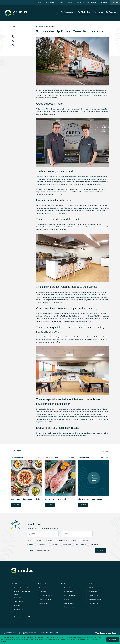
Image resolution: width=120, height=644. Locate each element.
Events (79, 2)
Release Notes (86, 540)
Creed (83, 90)
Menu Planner (18, 602)
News (61, 2)
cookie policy (64, 639)
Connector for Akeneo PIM (22, 617)
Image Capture (19, 609)
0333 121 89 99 (11, 633)
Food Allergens (50, 2)
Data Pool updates (70, 596)
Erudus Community (50, 26)
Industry (50, 540)
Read (16, 505)
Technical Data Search (21, 588)
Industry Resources (91, 2)
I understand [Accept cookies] (113, 639)
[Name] (44, 534)
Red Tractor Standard (68, 316)
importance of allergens (54, 337)
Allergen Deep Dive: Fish (55, 499)
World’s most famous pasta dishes (26, 499)
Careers (42, 588)
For (68, 12)
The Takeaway (84, 458)
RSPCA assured (45, 321)
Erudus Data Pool (63, 540)
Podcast (74, 540)
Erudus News (68, 588)
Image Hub (17, 606)
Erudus (39, 540)
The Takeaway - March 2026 (90, 499)
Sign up (100, 550)
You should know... (70, 607)
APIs (15, 613)
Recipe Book (93, 592)
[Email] (78, 534)
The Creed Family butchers (45, 314)
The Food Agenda (18, 458)
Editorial (70, 2)
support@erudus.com (29, 633)
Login (115, 3)
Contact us (104, 2)
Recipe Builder (19, 598)
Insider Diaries (67, 544)
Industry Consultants (46, 596)
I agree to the (40, 550)
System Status (44, 603)
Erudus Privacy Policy (44, 550)
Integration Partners (45, 599)
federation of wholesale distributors (51, 93)
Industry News (69, 592)
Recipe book (55, 544)
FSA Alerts (42, 592)
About (40, 2)
